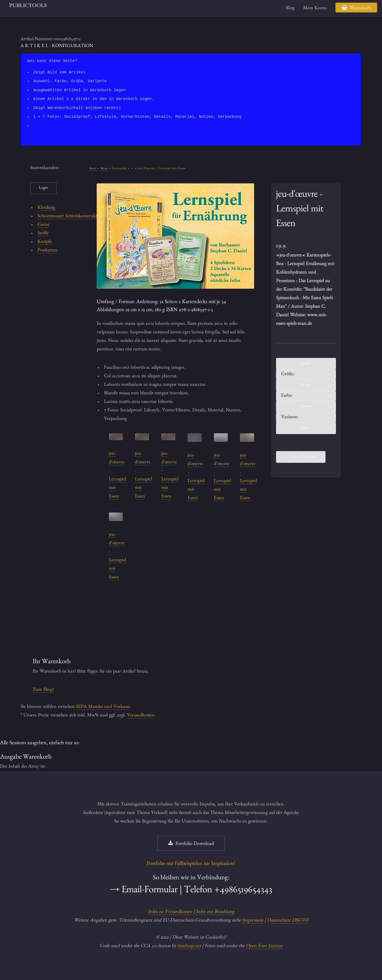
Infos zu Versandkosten (170, 912)
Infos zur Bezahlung (215, 912)
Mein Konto (315, 9)
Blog (290, 9)
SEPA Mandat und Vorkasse (103, 707)
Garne (43, 225)
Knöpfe (45, 242)
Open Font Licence (264, 946)
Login (43, 188)
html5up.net (189, 946)
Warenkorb (360, 9)
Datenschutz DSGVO (288, 921)
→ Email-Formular (144, 891)
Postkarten (48, 251)
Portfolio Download (195, 844)
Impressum (253, 921)
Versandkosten (141, 716)
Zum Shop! (43, 690)
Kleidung (46, 208)
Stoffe (43, 234)
